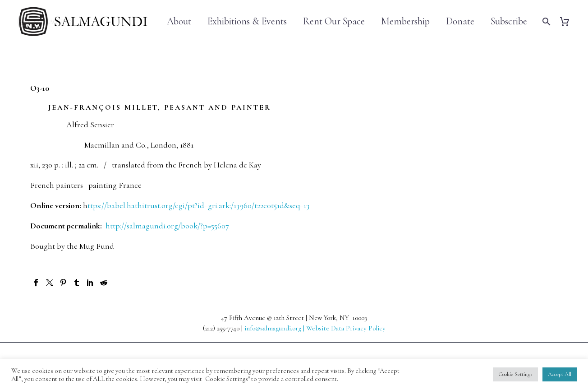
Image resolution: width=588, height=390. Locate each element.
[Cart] (568, 21)
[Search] (545, 21)
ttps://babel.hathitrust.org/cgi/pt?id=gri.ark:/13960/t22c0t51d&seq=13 (198, 205)
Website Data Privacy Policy (346, 328)
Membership (405, 21)
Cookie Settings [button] (515, 374)
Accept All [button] (560, 374)
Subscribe (509, 21)
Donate (460, 21)
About (179, 21)
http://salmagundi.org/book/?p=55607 (167, 226)
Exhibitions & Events (247, 21)
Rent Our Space (334, 21)
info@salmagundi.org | (275, 328)
